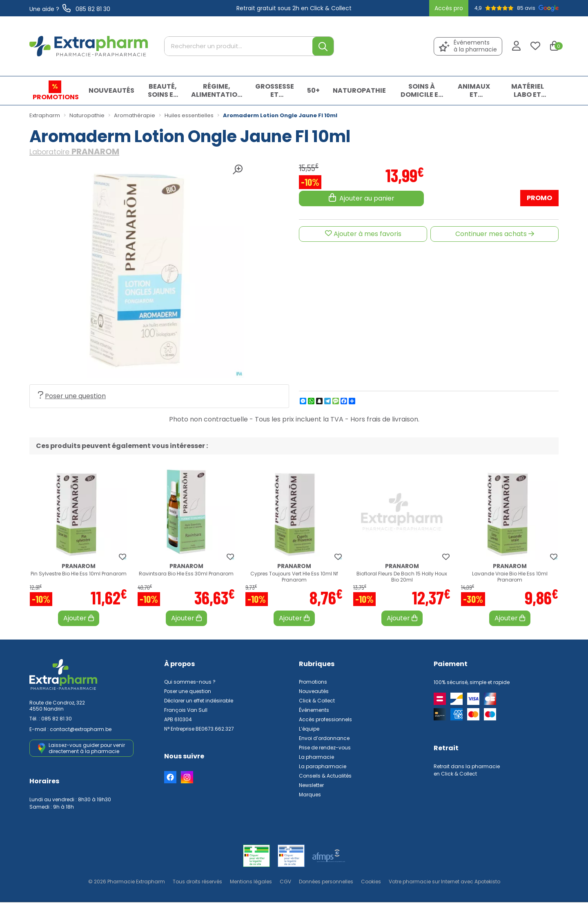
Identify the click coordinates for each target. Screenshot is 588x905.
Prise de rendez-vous (325, 748)
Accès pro (449, 8)
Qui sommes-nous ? (190, 682)
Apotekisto (444, 882)
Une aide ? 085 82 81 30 (70, 9)
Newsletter (311, 785)
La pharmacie (316, 757)
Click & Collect (317, 701)
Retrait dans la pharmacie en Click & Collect (467, 770)
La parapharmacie (323, 766)
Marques (310, 795)
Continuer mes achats (495, 234)
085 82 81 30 (57, 719)
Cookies (371, 882)
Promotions (313, 682)
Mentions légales (251, 882)
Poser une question (72, 396)
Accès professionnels (325, 719)
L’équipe (309, 729)
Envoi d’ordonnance (324, 738)
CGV (285, 882)
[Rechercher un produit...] (239, 46)
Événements (314, 710)
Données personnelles (326, 882)
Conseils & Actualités (325, 776)
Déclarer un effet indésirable (199, 701)
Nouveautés (314, 691)
